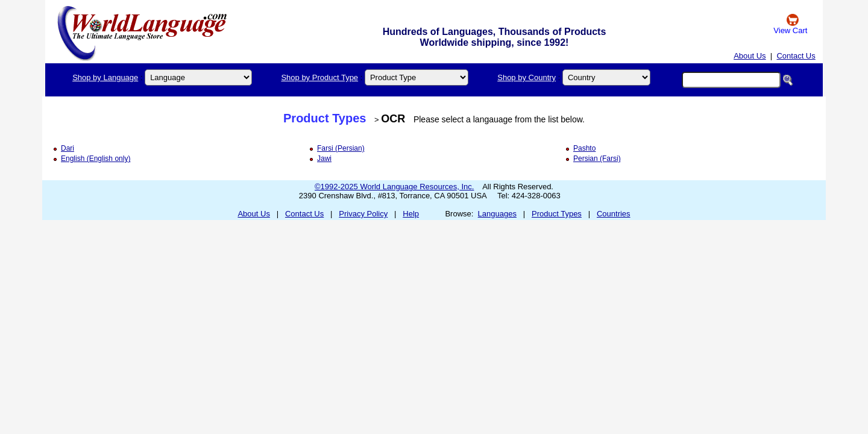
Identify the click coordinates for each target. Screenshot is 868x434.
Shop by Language (105, 77)
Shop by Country (527, 77)
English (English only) (96, 159)
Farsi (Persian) (341, 148)
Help (411, 214)
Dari (68, 148)
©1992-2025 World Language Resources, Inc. (394, 187)
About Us (750, 56)
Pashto (584, 148)
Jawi (324, 159)
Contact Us (796, 56)
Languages (497, 214)
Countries (614, 214)
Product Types (325, 118)
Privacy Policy (363, 214)
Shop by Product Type (319, 77)
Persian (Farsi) (597, 159)
